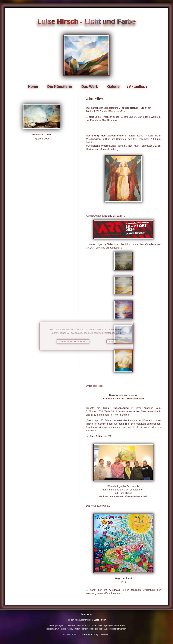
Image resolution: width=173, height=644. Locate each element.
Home (33, 87)
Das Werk (90, 87)
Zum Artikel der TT (100, 436)
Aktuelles (137, 87)
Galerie (113, 87)
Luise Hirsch (100, 620)
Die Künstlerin (60, 87)
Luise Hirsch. (86, 634)
